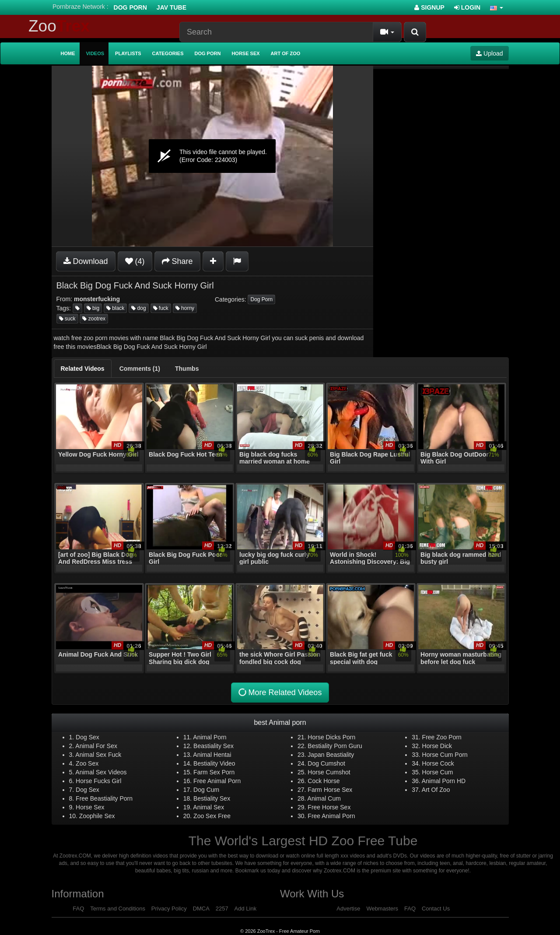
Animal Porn (210, 737)
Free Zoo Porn (442, 737)
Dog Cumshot (326, 763)
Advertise (348, 909)
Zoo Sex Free (212, 816)
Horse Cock (438, 763)
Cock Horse (324, 781)
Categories (168, 53)
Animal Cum (324, 798)
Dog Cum (206, 790)
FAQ (78, 909)
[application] (212, 156)
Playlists (128, 53)
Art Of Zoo (436, 790)
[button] (497, 7)
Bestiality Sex (212, 798)
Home (68, 53)
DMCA (201, 909)
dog (138, 308)
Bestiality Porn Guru (335, 746)
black (115, 308)
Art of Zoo (286, 53)
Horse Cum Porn (445, 755)
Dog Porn (130, 7)
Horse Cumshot (329, 772)
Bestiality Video (214, 763)
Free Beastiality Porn (104, 798)
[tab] (83, 369)
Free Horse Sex (329, 807)
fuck (161, 308)
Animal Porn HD (444, 781)
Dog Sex (87, 737)
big (93, 308)
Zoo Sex (87, 763)
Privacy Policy (169, 909)
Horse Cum (438, 772)
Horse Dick (437, 746)
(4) (135, 261)
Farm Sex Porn (214, 772)
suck (67, 319)
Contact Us (436, 909)
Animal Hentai (212, 755)
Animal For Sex (96, 746)
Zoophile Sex (97, 816)
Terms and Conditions (118, 909)
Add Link (246, 909)
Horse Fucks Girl (98, 781)
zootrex (94, 319)
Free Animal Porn (217, 781)
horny (185, 308)
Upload (489, 53)
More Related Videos (279, 693)
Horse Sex (245, 53)
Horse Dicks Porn (331, 737)
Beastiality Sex (213, 746)
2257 (222, 909)
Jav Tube (171, 7)
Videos (95, 53)
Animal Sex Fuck (98, 755)
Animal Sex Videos (101, 772)
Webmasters (382, 909)
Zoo (59, 26)
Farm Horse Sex (330, 790)
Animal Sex (208, 807)
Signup (429, 7)
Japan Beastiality (331, 755)
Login (467, 7)
